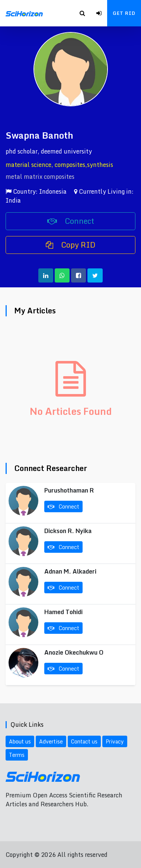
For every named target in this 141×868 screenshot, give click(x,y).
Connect (71, 221)
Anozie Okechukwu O (74, 652)
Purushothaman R (69, 490)
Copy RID (71, 245)
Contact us (84, 741)
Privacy (115, 741)
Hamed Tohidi (63, 612)
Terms (17, 755)
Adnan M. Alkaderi (70, 571)
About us (20, 741)
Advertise (51, 741)
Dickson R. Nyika (68, 531)
